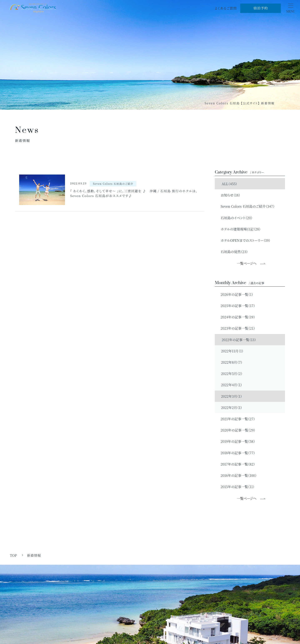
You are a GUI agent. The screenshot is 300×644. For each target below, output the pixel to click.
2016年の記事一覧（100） (237, 475)
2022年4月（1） (232, 385)
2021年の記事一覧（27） (236, 419)
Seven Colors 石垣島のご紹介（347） (246, 206)
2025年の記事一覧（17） (236, 306)
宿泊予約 (261, 8)
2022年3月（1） (232, 396)
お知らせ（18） (229, 195)
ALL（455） (227, 184)
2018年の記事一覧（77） (236, 453)
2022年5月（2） (232, 373)
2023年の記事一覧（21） (236, 328)
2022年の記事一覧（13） (237, 340)
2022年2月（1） (232, 407)
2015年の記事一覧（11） (236, 487)
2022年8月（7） (232, 362)
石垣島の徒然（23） (232, 252)
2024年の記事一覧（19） (236, 317)
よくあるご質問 (226, 8)
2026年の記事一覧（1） (235, 294)
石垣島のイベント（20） (235, 218)
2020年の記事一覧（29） (236, 430)
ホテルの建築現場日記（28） (239, 229)
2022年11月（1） (232, 351)
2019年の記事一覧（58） (236, 441)
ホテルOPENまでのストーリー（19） (244, 240)
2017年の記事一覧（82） (236, 464)
